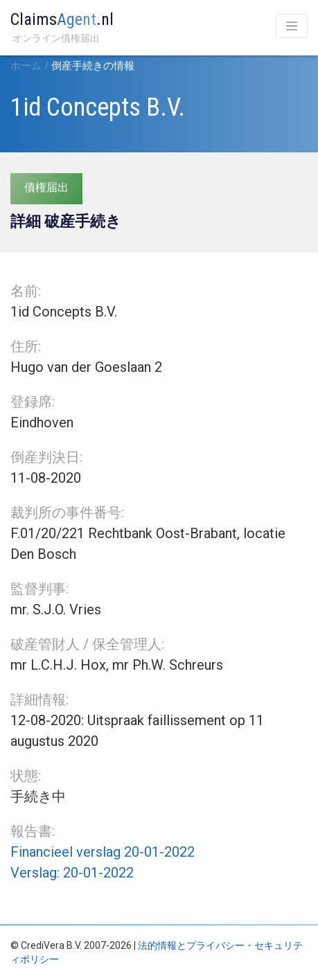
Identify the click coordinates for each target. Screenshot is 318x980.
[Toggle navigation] (292, 26)
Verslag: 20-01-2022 (72, 873)
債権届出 (46, 187)
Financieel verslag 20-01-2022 (103, 852)
